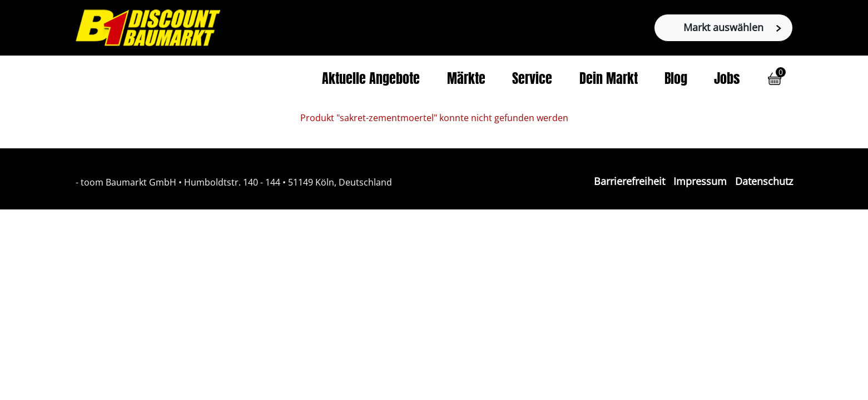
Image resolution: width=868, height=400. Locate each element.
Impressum (700, 181)
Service (532, 80)
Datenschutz (764, 181)
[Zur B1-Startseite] (148, 27)
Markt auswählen (732, 27)
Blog (676, 80)
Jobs (727, 80)
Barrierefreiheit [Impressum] (629, 181)
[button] (775, 79)
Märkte (466, 80)
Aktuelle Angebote (371, 80)
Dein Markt (609, 80)
